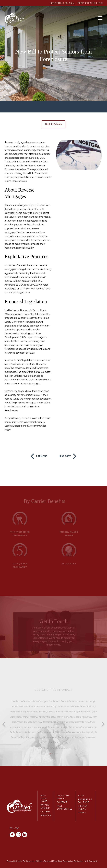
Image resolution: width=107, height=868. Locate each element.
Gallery (45, 812)
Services (46, 815)
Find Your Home (44, 798)
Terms (82, 813)
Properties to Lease (91, 3)
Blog (81, 796)
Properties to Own (62, 3)
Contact (62, 802)
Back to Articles (53, 124)
